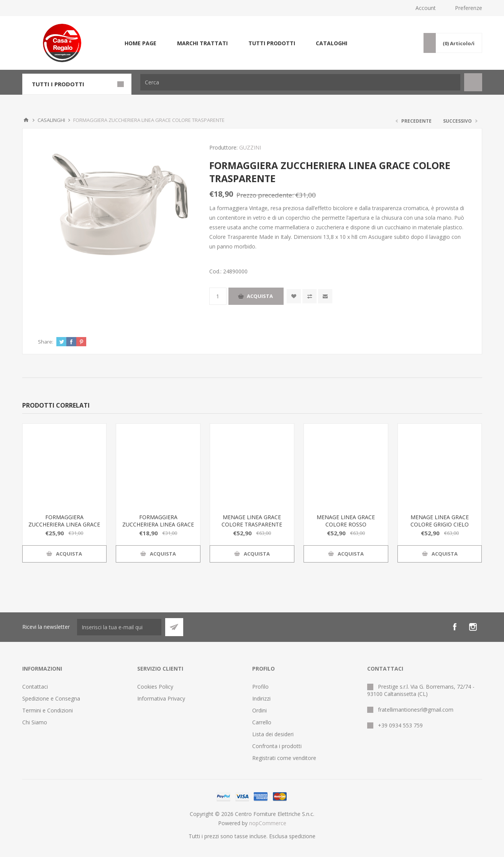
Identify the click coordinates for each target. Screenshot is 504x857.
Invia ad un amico (325, 296)
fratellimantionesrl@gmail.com (416, 710)
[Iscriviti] (119, 627)
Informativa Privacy (161, 698)
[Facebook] (455, 627)
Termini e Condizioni (48, 710)
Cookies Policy (155, 687)
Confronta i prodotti (277, 746)
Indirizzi (261, 698)
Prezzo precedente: (265, 195)
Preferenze (469, 8)
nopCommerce (268, 823)
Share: (46, 342)
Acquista (260, 296)
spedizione (302, 836)
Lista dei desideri (273, 734)
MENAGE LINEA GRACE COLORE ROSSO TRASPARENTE (346, 524)
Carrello (262, 722)
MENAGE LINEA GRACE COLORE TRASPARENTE (252, 521)
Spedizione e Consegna (51, 698)
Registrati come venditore (284, 758)
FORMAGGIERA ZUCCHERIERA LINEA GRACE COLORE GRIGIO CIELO (64, 524)
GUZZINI (250, 147)
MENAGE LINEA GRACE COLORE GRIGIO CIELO (440, 521)
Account (426, 8)
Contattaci (35, 687)
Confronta (309, 296)
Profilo (260, 687)
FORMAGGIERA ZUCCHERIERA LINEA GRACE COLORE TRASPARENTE (158, 524)
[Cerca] (300, 82)
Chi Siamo (35, 722)
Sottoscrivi (174, 627)
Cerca (473, 82)
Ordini (259, 710)
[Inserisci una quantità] (218, 296)
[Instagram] (473, 627)
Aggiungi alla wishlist (294, 296)
